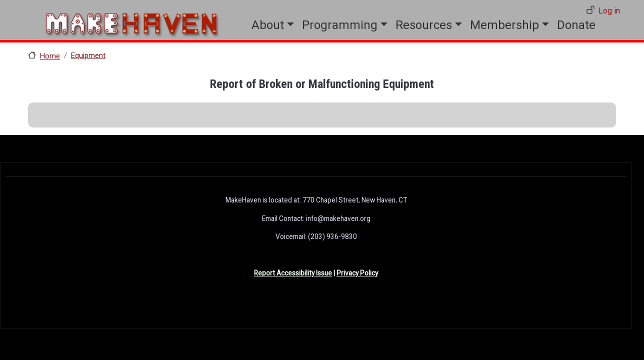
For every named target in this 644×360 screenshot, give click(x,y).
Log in (609, 11)
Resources (424, 25)
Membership (504, 25)
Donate (576, 25)
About (268, 25)
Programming (340, 25)
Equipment (88, 55)
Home (50, 56)
